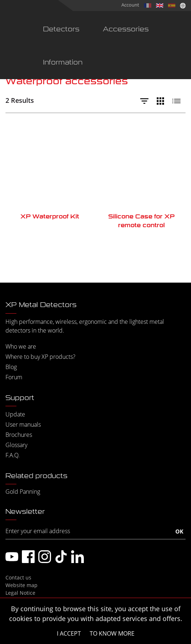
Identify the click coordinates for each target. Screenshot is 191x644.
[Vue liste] (178, 101)
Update (15, 414)
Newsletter (25, 512)
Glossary (16, 445)
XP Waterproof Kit (50, 217)
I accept (69, 633)
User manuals (23, 424)
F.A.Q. (13, 455)
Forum (14, 377)
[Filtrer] (146, 101)
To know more (112, 633)
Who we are (21, 346)
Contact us (18, 577)
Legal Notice (20, 593)
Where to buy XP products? (40, 357)
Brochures (19, 435)
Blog (11, 367)
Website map (22, 585)
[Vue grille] (162, 101)
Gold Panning (23, 492)
